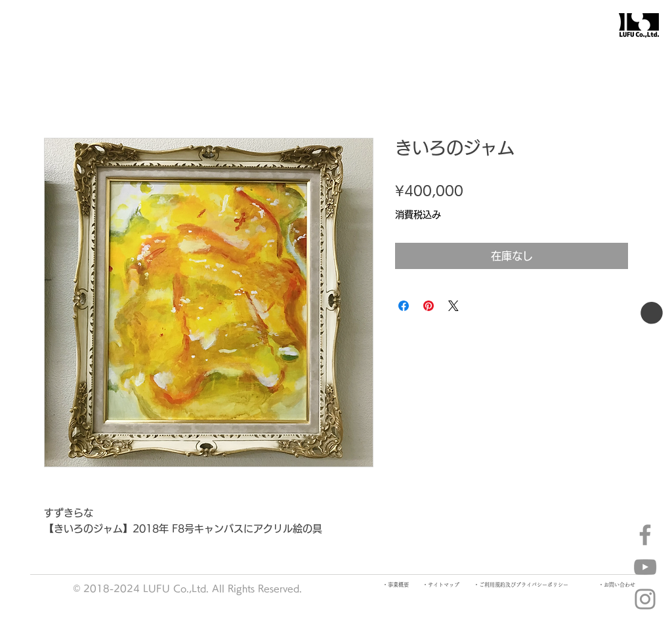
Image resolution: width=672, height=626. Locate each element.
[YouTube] (645, 567)
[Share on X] (453, 306)
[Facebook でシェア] (404, 306)
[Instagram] (645, 599)
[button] (652, 313)
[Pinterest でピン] (429, 306)
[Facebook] (645, 535)
